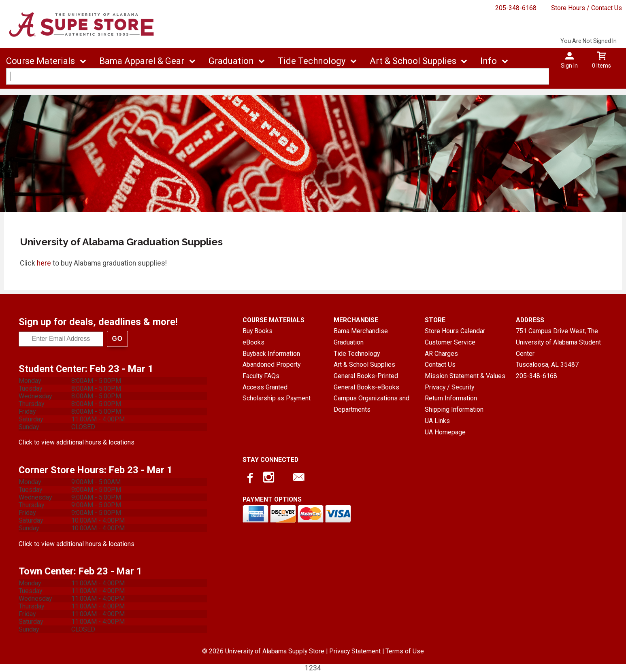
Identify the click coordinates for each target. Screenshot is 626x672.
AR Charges (441, 354)
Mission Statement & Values (465, 376)
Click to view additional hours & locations (77, 442)
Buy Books (258, 331)
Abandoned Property (271, 365)
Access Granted (265, 387)
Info (489, 61)
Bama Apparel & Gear (142, 61)
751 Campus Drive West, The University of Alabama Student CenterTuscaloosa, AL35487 (558, 348)
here (44, 263)
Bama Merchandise (361, 331)
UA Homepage (445, 432)
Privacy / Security (449, 387)
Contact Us (440, 365)
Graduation (231, 61)
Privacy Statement (355, 651)
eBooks (253, 342)
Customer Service (450, 342)
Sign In (569, 66)
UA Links (437, 421)
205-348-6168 (516, 8)
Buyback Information (271, 354)
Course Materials (40, 61)
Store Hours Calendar (455, 331)
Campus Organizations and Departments (372, 404)
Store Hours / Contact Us (587, 8)
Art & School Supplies (413, 61)
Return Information (451, 398)
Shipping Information (454, 409)
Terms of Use (405, 651)
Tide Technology (312, 61)
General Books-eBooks (366, 387)
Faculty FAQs (261, 376)
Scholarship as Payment (277, 398)
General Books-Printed (366, 376)
